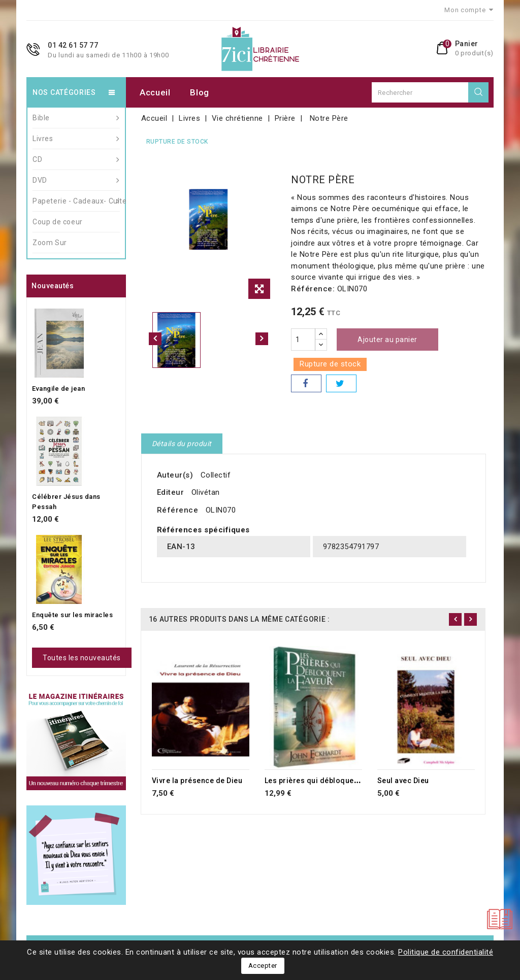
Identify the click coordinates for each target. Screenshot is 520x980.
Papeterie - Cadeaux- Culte (76, 201)
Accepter (263, 966)
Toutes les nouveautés (82, 658)
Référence (178, 510)
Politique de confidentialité (446, 952)
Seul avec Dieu (403, 781)
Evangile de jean (58, 388)
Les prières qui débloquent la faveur (329, 781)
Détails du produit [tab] (182, 444)
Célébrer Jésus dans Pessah (66, 502)
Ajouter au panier (387, 340)
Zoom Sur (50, 243)
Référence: (313, 289)
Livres (76, 139)
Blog (200, 92)
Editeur (171, 492)
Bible (76, 118)
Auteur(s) (175, 475)
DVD (76, 180)
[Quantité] (303, 340)
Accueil (155, 92)
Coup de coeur (58, 222)
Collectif (216, 475)
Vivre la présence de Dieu (197, 781)
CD (76, 159)
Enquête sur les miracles (72, 615)
